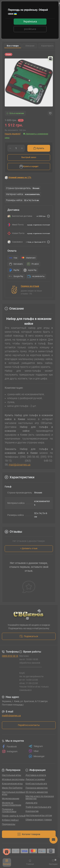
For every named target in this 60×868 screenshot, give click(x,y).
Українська (30, 22)
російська (30, 29)
